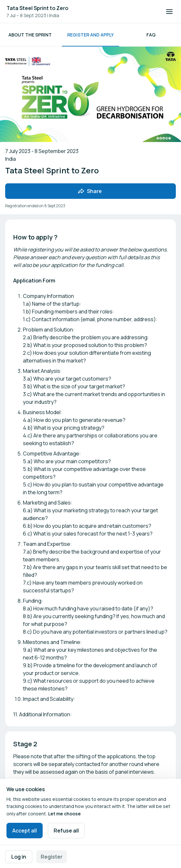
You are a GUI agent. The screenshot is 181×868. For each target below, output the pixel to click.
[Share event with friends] (90, 191)
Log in (19, 857)
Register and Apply (90, 35)
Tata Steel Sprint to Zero (37, 8)
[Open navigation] (169, 12)
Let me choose (64, 814)
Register (52, 857)
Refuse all (66, 831)
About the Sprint (30, 35)
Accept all (25, 831)
